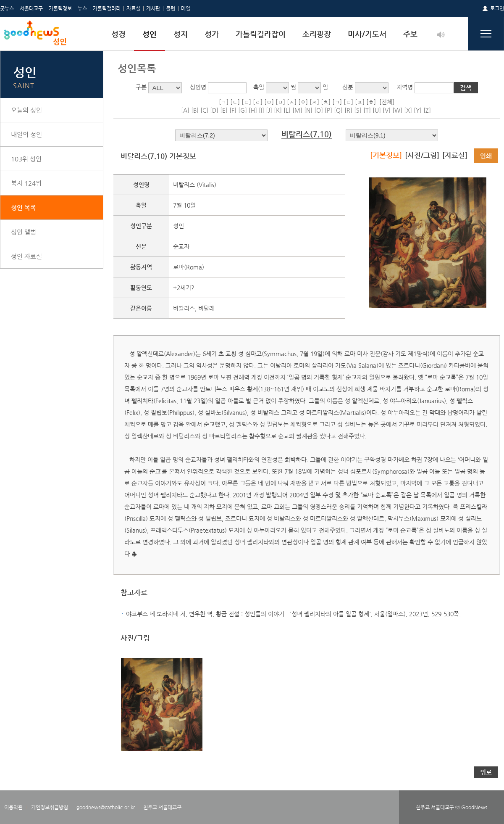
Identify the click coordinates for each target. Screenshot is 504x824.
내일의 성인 (26, 134)
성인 (150, 34)
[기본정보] (386, 155)
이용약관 (13, 807)
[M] (297, 110)
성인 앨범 (24, 232)
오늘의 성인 (26, 110)
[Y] (418, 110)
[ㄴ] (235, 102)
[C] (204, 110)
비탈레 (206, 308)
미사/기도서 (367, 34)
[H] (253, 110)
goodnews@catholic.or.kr (106, 807)
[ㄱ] (224, 102)
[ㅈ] (314, 102)
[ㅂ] (280, 102)
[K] (278, 110)
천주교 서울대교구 (162, 807)
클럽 (171, 8)
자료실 (133, 8)
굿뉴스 (7, 8)
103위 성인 (26, 159)
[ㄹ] (258, 102)
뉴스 (82, 8)
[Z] (427, 110)
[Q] (338, 110)
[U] (377, 110)
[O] (319, 110)
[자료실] (455, 155)
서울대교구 (31, 8)
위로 (486, 772)
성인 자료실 (26, 256)
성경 (118, 34)
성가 (212, 34)
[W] (397, 110)
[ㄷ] (246, 102)
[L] (287, 110)
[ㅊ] (326, 102)
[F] (233, 110)
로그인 (497, 8)
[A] (185, 110)
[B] (195, 110)
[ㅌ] (348, 102)
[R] (348, 110)
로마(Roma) (189, 267)
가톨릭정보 (60, 8)
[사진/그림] (422, 155)
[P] (328, 110)
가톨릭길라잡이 (261, 34)
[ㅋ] (337, 102)
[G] (243, 110)
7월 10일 (184, 205)
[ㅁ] (269, 102)
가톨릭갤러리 (107, 8)
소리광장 (317, 34)
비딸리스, (186, 308)
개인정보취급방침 (50, 807)
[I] (261, 110)
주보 (410, 34)
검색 (466, 88)
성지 (181, 34)
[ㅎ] (371, 102)
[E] (224, 110)
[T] (367, 110)
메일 (186, 8)
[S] (358, 110)
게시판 (153, 8)
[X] (408, 110)
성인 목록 (24, 207)
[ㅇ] (303, 102)
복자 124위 (26, 183)
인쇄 (486, 156)
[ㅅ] (292, 102)
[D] (214, 110)
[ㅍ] (360, 102)
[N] (308, 110)
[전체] (387, 102)
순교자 (181, 246)
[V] (387, 110)
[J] (269, 110)
